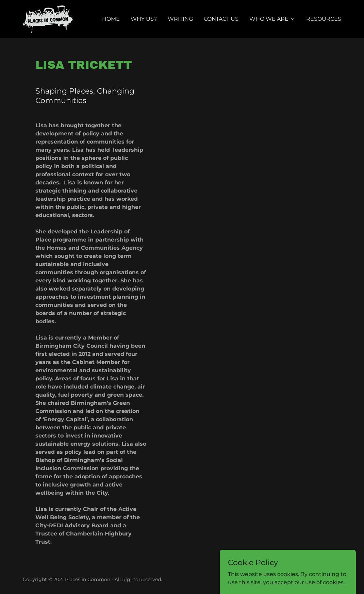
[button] (272, 19)
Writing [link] (180, 19)
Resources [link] (324, 19)
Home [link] (111, 19)
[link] (48, 19)
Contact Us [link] (221, 19)
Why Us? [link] (144, 19)
